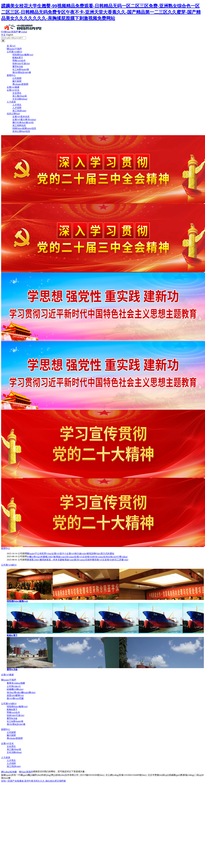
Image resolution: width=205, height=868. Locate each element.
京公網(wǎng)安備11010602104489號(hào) (126, 775)
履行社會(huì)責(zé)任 (23, 122)
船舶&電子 (18, 58)
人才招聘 (17, 108)
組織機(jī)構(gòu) (15, 689)
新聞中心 (11, 75)
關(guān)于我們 (14, 49)
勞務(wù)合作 (19, 61)
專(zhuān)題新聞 (20, 84)
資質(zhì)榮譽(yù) (15, 695)
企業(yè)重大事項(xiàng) (24, 120)
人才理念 (17, 105)
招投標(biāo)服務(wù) (23, 55)
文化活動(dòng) (20, 99)
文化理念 (17, 93)
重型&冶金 (18, 66)
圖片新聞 (17, 81)
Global (23, 32)
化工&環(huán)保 (21, 69)
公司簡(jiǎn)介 (14, 686)
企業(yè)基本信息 (21, 117)
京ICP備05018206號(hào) (92, 775)
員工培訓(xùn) (19, 111)
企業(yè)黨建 (13, 87)
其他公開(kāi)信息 (21, 131)
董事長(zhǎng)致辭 (16, 683)
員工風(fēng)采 (20, 96)
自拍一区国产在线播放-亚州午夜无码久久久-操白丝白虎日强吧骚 (33, 781)
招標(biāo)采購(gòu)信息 (24, 128)
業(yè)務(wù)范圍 (15, 698)
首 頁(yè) (11, 46)
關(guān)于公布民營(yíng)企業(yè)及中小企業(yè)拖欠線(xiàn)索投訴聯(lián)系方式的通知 (71, 554)
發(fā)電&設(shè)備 (22, 72)
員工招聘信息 (19, 125)
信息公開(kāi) (13, 114)
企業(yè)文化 (13, 90)
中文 (3, 35)
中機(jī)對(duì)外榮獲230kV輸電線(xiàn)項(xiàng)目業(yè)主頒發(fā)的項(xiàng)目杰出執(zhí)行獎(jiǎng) (77, 557)
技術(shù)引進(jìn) (21, 64)
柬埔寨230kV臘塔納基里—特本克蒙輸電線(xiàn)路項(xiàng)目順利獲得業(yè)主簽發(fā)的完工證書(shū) (78, 560)
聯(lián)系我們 (9, 32)
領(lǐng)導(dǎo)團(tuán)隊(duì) (21, 692)
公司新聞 (17, 78)
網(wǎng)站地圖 (9, 772)
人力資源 (11, 102)
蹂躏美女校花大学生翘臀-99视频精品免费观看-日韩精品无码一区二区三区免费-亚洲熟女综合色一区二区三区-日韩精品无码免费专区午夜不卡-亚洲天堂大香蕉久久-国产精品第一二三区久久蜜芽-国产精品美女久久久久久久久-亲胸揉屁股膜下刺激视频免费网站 (101, 12)
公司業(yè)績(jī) (14, 52)
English (10, 35)
